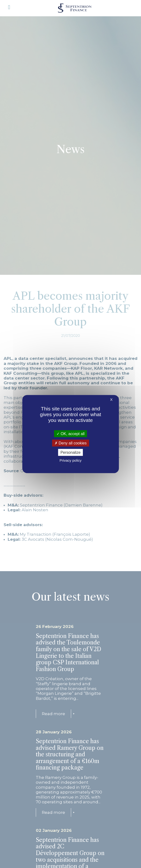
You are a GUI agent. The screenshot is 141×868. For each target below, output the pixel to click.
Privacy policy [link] (71, 460)
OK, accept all (70, 434)
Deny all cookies (71, 443)
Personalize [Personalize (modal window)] (71, 452)
